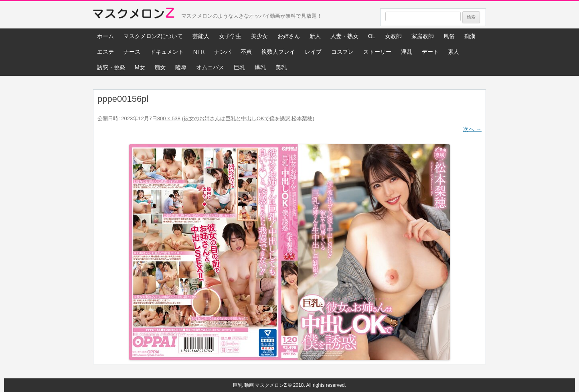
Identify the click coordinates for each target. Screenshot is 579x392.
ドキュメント (167, 52)
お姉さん (289, 36)
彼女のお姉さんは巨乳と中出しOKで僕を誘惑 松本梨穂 (248, 118)
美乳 (281, 67)
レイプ (313, 52)
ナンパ (223, 52)
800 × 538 (169, 118)
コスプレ (342, 52)
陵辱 (181, 67)
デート (430, 52)
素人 (453, 52)
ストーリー (377, 52)
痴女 (160, 67)
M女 (140, 67)
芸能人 (201, 36)
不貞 (246, 52)
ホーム (105, 36)
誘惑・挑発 (111, 67)
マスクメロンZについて (153, 36)
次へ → (472, 129)
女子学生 (230, 36)
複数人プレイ (278, 52)
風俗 (449, 36)
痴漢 (470, 36)
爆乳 (260, 67)
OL (372, 36)
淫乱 (407, 52)
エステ (105, 52)
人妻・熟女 (344, 36)
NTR (199, 52)
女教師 (393, 36)
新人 (315, 36)
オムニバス (210, 67)
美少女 (259, 36)
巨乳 (239, 67)
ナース (132, 52)
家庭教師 (423, 36)
